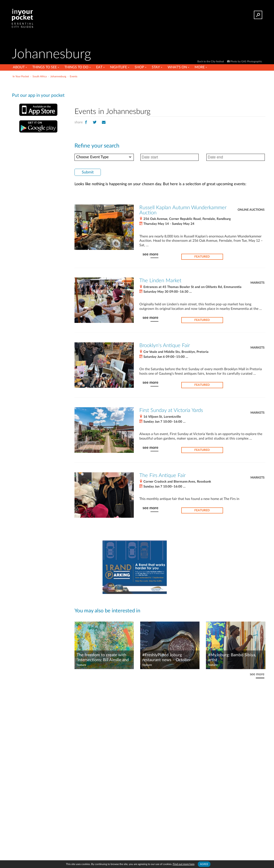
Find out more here (184, 864)
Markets (258, 283)
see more (150, 254)
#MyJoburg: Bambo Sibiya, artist (232, 658)
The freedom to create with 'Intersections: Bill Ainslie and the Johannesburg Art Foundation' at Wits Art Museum (103, 658)
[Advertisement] (170, 92)
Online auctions (251, 210)
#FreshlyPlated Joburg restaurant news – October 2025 (167, 658)
